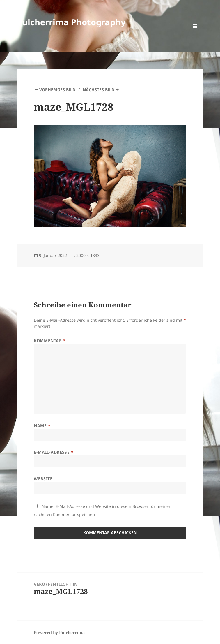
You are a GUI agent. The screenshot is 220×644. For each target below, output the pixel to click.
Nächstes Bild (99, 90)
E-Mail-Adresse (54, 452)
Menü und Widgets (195, 34)
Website (43, 479)
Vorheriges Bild (57, 90)
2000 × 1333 (88, 255)
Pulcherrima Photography (71, 22)
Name (42, 426)
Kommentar (50, 341)
